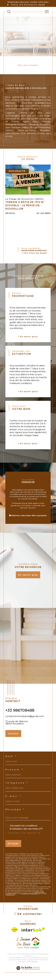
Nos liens (43, 960)
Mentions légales (40, 958)
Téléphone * (17, 783)
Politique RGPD (24, 962)
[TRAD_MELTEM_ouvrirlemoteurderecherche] (9, 12)
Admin (36, 960)
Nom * (11, 756)
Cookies (34, 962)
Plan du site (27, 958)
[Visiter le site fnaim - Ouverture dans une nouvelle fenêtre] (15, 930)
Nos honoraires (15, 958)
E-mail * (13, 796)
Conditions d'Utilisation (30, 893)
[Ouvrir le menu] (47, 12)
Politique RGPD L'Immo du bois (21, 960)
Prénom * (14, 770)
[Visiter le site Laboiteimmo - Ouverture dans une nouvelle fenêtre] (28, 971)
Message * (15, 809)
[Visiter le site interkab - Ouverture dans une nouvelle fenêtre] (33, 930)
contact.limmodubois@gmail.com (25, 716)
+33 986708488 (20, 710)
